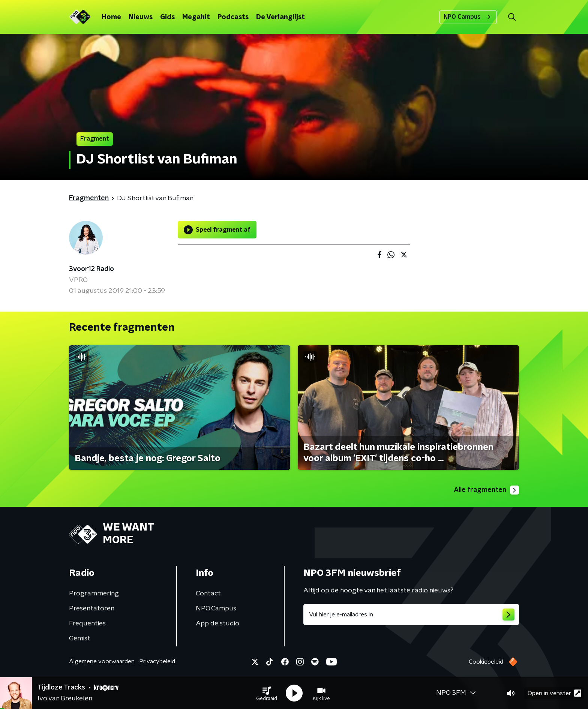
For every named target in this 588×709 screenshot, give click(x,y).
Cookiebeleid (486, 662)
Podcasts (233, 17)
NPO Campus (468, 17)
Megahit (196, 17)
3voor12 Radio (91, 269)
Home (111, 17)
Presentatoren (92, 609)
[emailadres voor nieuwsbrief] (411, 615)
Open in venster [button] (554, 693)
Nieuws (141, 17)
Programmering (94, 594)
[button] (267, 693)
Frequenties (87, 624)
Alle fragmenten (486, 490)
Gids (167, 17)
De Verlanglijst (280, 17)
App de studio (217, 624)
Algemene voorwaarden (102, 661)
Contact (208, 594)
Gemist (80, 639)
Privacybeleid (157, 661)
